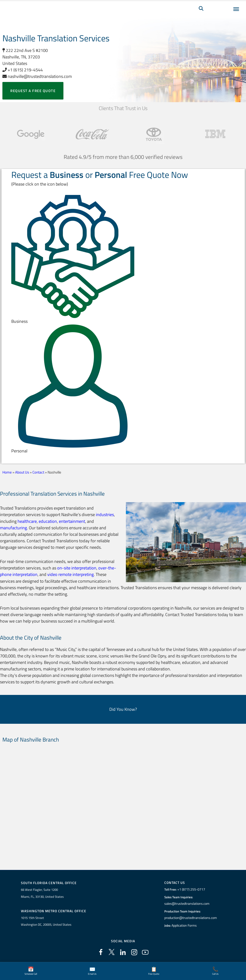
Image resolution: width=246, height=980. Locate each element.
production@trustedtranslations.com (191, 917)
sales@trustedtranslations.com (187, 903)
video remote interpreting (71, 574)
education (48, 521)
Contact (38, 472)
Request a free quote (33, 91)
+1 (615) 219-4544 (23, 70)
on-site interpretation (77, 567)
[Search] (201, 16)
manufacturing (13, 527)
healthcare (27, 521)
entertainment (72, 521)
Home (7, 472)
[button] (123, 260)
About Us (22, 472)
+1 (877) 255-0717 (191, 889)
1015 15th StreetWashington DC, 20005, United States (46, 921)
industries (105, 515)
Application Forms (185, 925)
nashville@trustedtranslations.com (37, 76)
